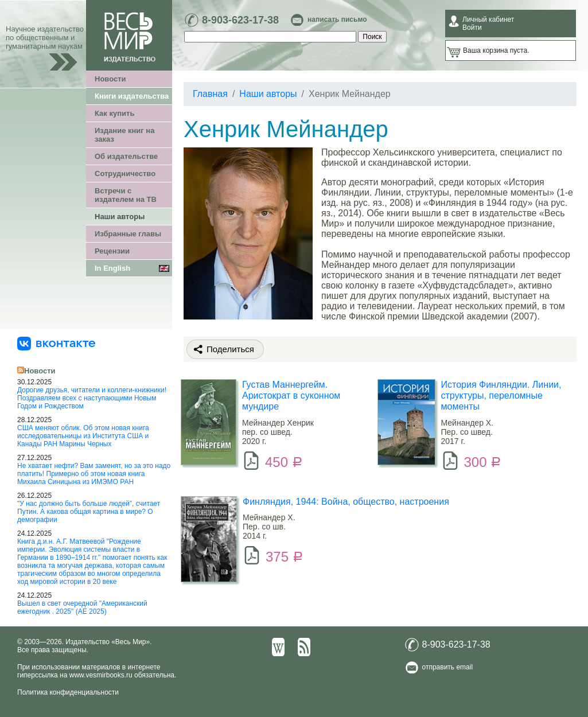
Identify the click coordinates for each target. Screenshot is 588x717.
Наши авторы (120, 217)
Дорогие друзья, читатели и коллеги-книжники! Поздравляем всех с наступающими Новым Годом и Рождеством (92, 398)
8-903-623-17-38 (240, 20)
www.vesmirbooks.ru (101, 675)
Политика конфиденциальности (68, 692)
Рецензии (112, 251)
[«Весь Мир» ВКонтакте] (56, 343)
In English (112, 268)
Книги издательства (132, 96)
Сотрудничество (125, 174)
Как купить (114, 113)
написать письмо (337, 20)
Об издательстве (126, 156)
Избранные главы (128, 234)
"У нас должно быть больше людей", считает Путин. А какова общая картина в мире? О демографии (89, 512)
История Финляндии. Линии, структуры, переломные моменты (501, 395)
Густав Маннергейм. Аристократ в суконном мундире (291, 395)
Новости (110, 79)
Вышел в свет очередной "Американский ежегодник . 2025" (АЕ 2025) (82, 607)
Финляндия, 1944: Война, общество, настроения (346, 502)
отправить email (448, 667)
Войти (472, 28)
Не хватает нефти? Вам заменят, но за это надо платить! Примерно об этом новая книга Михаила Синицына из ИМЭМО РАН (94, 474)
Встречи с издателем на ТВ (126, 195)
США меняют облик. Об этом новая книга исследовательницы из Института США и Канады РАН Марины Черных (83, 436)
